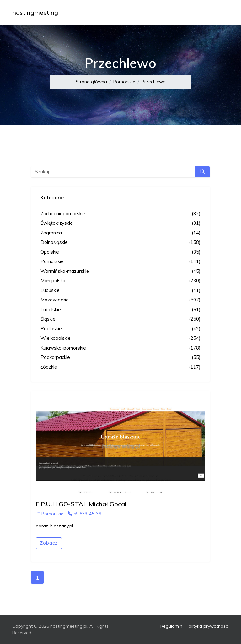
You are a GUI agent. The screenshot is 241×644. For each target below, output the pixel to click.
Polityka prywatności (207, 626)
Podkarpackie (120, 358)
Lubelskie (120, 310)
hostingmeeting (35, 12)
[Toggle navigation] (220, 13)
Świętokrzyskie (120, 223)
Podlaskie (120, 329)
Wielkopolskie (120, 338)
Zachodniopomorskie (120, 214)
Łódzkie (120, 367)
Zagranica (120, 233)
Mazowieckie (120, 300)
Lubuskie (120, 291)
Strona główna (91, 82)
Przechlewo (154, 82)
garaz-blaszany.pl (54, 526)
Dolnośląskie (120, 242)
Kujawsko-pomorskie (120, 348)
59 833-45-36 (84, 514)
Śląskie (120, 319)
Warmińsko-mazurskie (120, 271)
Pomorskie (124, 82)
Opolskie (120, 252)
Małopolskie (120, 281)
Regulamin (171, 626)
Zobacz (49, 543)
